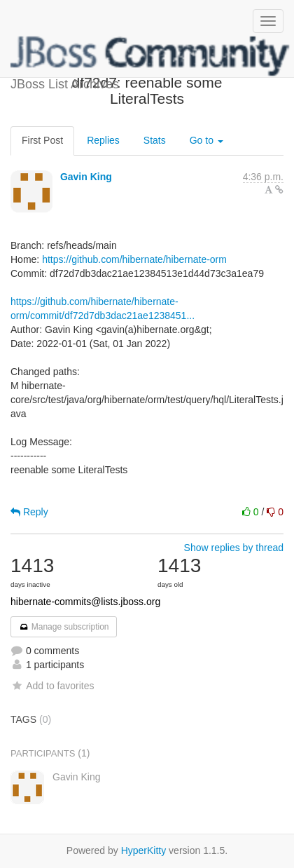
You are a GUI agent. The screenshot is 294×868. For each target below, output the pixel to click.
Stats (155, 140)
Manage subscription (64, 627)
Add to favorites (52, 686)
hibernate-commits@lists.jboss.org (85, 602)
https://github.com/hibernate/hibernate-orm (134, 259)
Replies (103, 140)
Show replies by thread (234, 548)
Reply (29, 512)
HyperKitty (144, 850)
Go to (206, 140)
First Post (42, 140)
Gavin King (86, 177)
